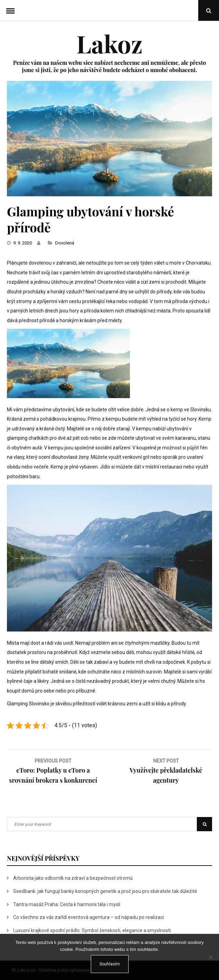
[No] (210, 957)
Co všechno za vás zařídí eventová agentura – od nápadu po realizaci (89, 917)
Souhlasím (110, 964)
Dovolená (65, 243)
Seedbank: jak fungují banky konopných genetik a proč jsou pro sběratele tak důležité (105, 891)
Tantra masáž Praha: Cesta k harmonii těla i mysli (67, 904)
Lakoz (109, 43)
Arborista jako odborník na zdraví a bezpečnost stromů (73, 878)
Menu (10, 10)
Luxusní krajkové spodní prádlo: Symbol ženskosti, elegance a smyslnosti (92, 930)
